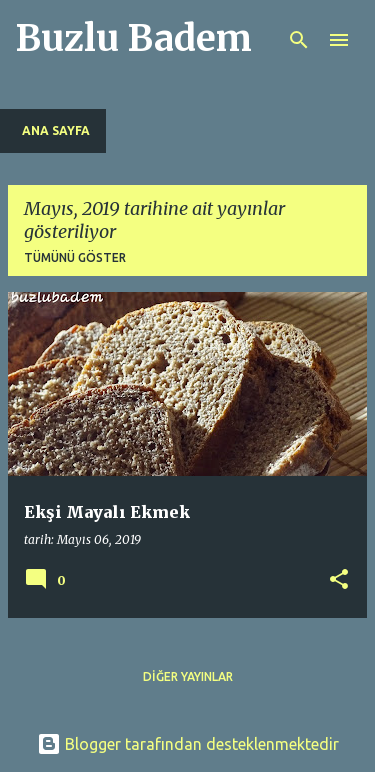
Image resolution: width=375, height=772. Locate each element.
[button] (339, 580)
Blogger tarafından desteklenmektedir (188, 744)
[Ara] (299, 40)
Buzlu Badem (134, 38)
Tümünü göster (75, 257)
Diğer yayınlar (188, 676)
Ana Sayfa (56, 130)
